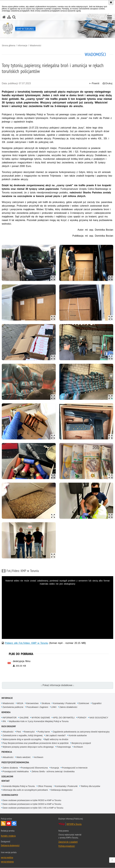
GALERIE (24, 718)
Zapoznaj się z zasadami (68, 842)
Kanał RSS (3, 824)
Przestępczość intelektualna (16, 772)
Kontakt (6, 781)
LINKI (54, 707)
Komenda (6, 712)
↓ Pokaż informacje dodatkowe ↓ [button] (57, 685)
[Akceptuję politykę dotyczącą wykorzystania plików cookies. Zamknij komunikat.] (111, 2)
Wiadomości (35, 45)
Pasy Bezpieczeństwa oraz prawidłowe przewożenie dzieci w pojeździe (36, 743)
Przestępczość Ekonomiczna (34, 768)
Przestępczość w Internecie (75, 768)
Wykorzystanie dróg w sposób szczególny (22, 739)
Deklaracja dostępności (62, 790)
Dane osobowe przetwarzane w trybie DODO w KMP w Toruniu (32, 804)
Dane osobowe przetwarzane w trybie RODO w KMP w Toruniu (32, 800)
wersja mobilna (7, 857)
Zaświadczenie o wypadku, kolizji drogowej (23, 736)
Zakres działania (10, 768)
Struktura (46, 703)
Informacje (22, 45)
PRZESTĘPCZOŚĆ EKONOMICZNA (15, 762)
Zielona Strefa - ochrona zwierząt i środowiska (53, 772)
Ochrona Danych (10, 795)
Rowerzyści (29, 732)
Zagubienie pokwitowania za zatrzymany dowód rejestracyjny (81, 732)
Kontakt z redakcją (8, 836)
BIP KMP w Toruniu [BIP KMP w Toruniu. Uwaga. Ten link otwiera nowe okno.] (74, 824)
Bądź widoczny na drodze (56, 739)
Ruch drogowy (9, 727)
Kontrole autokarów (78, 736)
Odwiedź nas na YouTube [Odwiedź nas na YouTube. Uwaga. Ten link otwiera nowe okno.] (9, 824)
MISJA (20, 703)
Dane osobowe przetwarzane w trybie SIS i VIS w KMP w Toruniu (33, 808)
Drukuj (107, 83)
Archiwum (78, 747)
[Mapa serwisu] (9, 17)
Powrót (94, 83)
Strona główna (9, 45)
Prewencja (7, 752)
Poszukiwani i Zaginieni (37, 707)
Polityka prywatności (67, 846)
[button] (110, 17)
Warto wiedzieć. (24, 757)
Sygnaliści (97, 703)
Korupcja (55, 768)
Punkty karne (44, 732)
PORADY (82, 718)
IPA (4, 721)
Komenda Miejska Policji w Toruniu (19, 786)
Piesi (19, 732)
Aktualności (8, 732)
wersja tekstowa (7, 862)
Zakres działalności (68, 707)
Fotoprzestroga (64, 747)
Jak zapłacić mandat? (56, 736)
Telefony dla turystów (90, 786)
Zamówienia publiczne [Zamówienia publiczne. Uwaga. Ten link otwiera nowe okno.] (13, 707)
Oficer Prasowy (45, 786)
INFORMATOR (10, 718)
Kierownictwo (32, 703)
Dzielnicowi (84, 703)
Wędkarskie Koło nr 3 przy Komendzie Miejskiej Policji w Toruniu (39, 721)
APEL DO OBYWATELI (64, 718)
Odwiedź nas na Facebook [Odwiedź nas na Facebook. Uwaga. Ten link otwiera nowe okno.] (14, 824)
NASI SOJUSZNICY (99, 718)
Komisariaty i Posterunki (64, 703)
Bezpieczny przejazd (81, 743)
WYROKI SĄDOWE (41, 718)
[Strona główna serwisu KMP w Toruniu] (4, 17)
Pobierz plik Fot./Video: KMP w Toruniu (27, 643)
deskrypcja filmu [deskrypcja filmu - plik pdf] (22, 661)
